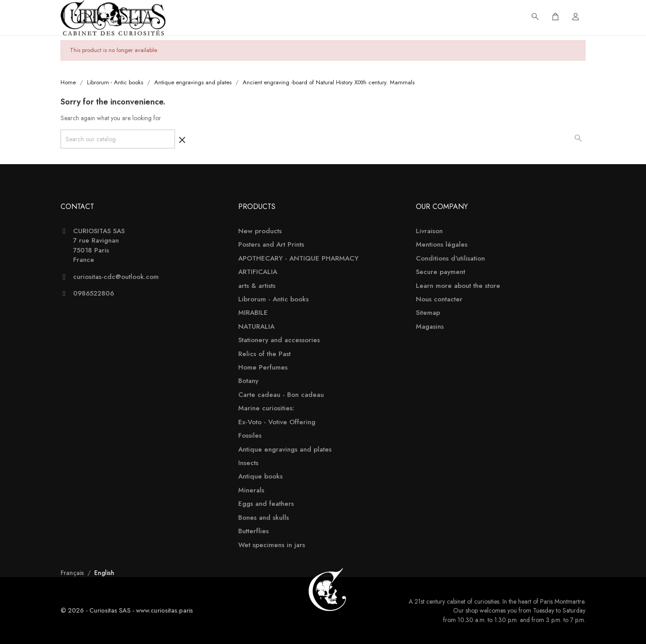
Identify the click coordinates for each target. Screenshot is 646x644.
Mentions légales (442, 245)
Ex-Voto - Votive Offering (277, 422)
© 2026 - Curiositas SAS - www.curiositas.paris (127, 610)
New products (260, 231)
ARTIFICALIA (258, 272)
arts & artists (257, 286)
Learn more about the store (458, 286)
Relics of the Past (264, 354)
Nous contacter (439, 299)
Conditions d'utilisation (450, 259)
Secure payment (441, 272)
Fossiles (250, 436)
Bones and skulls (264, 518)
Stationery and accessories (279, 340)
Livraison (429, 231)
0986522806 (94, 294)
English (104, 573)
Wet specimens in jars (272, 545)
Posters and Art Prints (271, 245)
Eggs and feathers (266, 504)
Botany (248, 381)
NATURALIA (256, 327)
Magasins (430, 327)
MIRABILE (253, 313)
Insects (248, 463)
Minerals (251, 490)
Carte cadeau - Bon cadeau (281, 395)
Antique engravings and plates (285, 450)
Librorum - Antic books (273, 299)
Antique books (260, 476)
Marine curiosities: (266, 408)
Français (73, 573)
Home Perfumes (263, 368)
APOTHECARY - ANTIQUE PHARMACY (298, 259)
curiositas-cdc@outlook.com (116, 277)
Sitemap (428, 313)
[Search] (118, 139)
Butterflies (253, 531)
